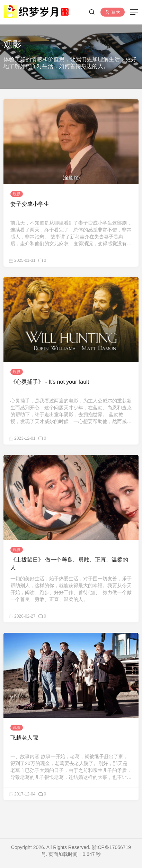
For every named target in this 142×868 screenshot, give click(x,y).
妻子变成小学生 (30, 204)
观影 (17, 194)
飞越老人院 (24, 738)
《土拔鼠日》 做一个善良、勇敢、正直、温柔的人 (69, 564)
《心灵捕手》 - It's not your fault (50, 382)
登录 (113, 12)
